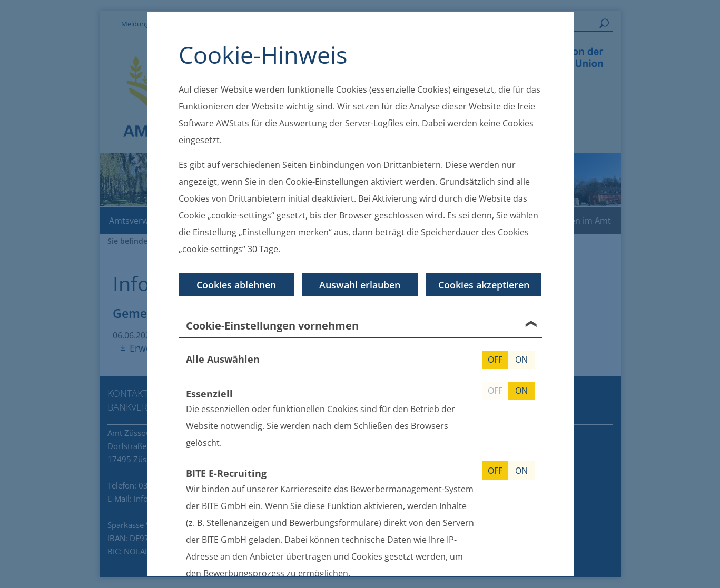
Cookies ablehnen (236, 284)
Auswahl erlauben (360, 284)
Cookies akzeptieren (484, 284)
